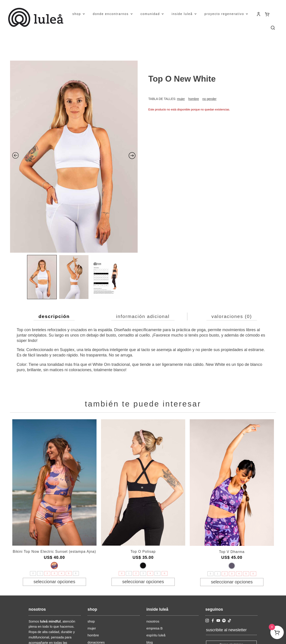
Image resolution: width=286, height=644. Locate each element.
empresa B (155, 628)
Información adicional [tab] (143, 316)
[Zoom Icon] (74, 157)
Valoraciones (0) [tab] (232, 316)
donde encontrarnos (111, 14)
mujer (92, 628)
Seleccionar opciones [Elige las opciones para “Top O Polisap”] (143, 582)
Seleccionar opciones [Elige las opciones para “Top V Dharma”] (232, 582)
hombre (93, 635)
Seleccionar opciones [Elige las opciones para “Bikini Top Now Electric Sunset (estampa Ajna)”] (54, 582)
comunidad (150, 14)
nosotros (153, 621)
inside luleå (182, 14)
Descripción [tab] (54, 316)
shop (77, 14)
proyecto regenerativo (224, 14)
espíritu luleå (156, 635)
